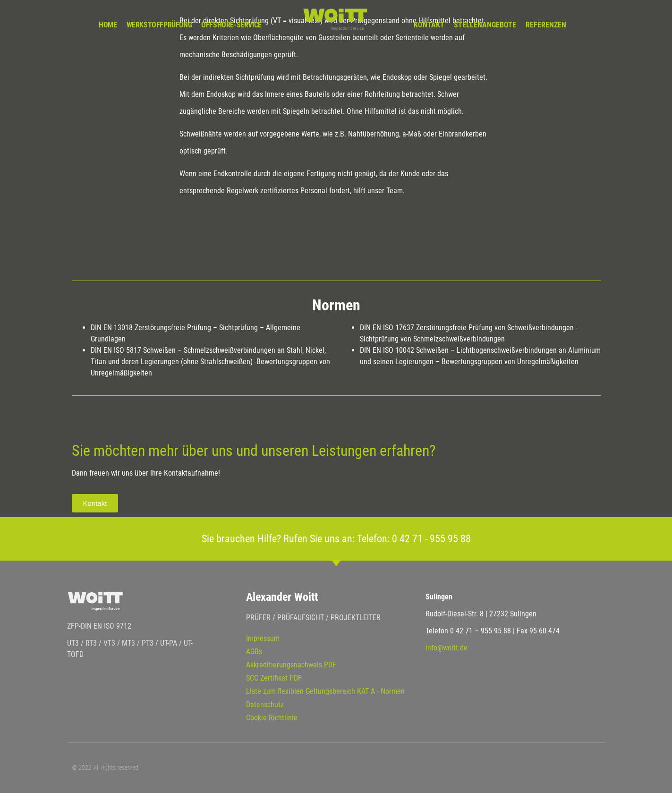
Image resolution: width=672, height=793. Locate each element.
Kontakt (429, 25)
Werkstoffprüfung (159, 25)
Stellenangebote (485, 25)
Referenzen (546, 25)
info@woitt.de (447, 648)
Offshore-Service (231, 25)
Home (108, 25)
